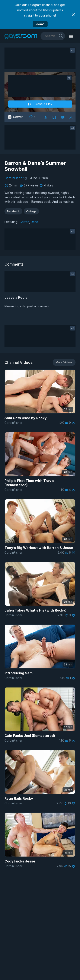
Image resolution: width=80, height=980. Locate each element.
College (31, 211)
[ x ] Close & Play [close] (40, 104)
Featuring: (11, 222)
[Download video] (71, 117)
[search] (61, 36)
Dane (34, 222)
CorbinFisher (14, 178)
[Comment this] (46, 117)
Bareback (13, 211)
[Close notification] (73, 15)
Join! (40, 24)
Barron (25, 222)
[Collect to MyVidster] (54, 117)
